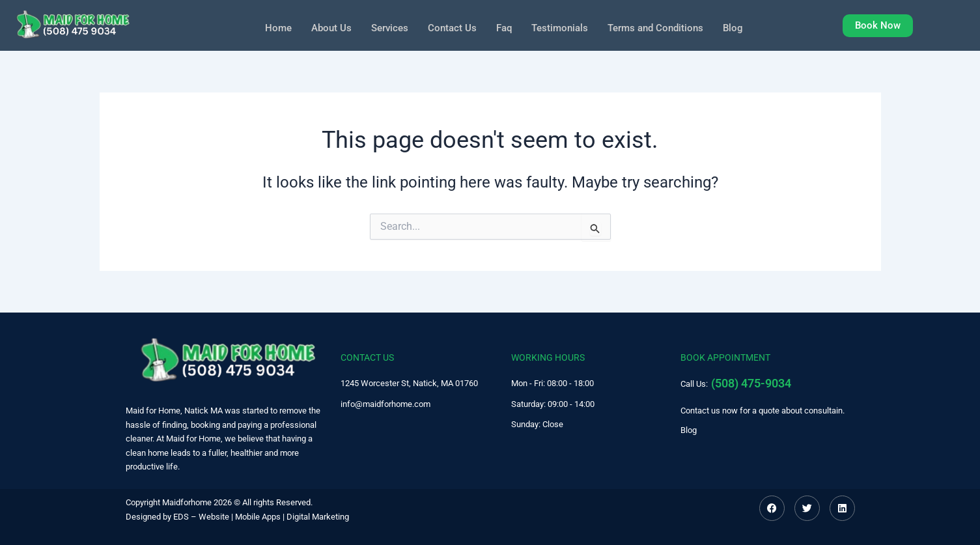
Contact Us (450, 27)
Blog (743, 27)
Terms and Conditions (662, 27)
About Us (324, 27)
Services (385, 27)
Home (269, 27)
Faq (503, 27)
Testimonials (561, 27)
